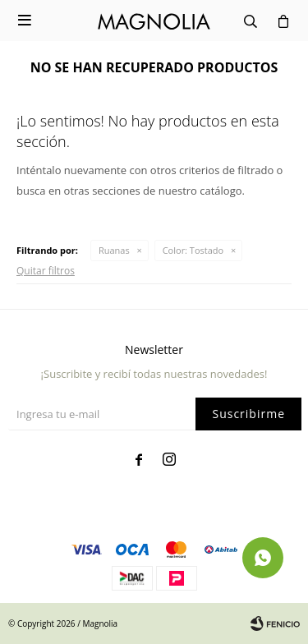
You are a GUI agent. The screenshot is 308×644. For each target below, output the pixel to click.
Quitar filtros (46, 271)
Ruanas (114, 250)
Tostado (193, 250)
